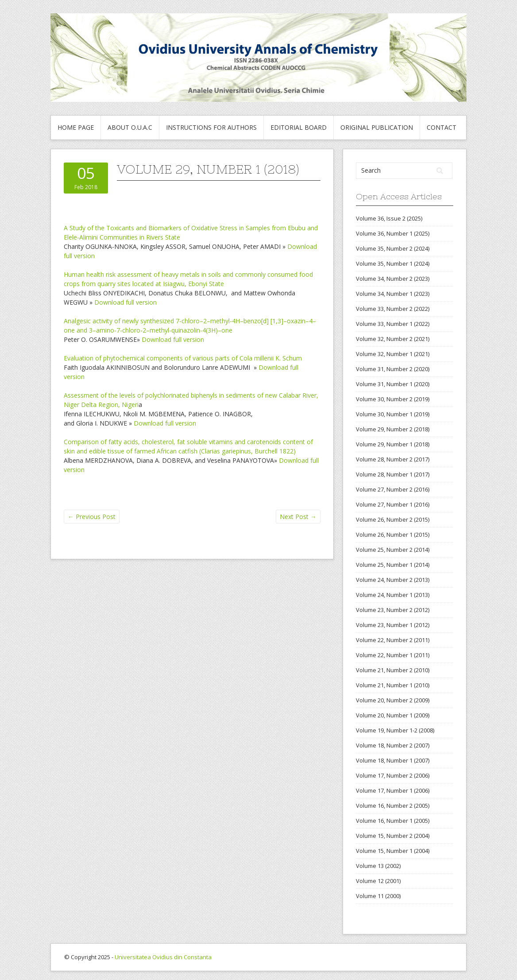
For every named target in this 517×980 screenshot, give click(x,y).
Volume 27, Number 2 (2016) (393, 489)
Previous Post (92, 517)
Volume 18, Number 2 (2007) (393, 745)
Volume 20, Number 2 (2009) (393, 700)
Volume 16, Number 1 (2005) (393, 821)
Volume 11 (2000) (378, 896)
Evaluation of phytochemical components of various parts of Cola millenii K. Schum (183, 358)
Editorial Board (299, 127)
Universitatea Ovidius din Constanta (163, 957)
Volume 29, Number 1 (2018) (393, 444)
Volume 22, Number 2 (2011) (393, 640)
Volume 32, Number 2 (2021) (393, 339)
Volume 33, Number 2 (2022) (393, 309)
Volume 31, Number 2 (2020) (393, 369)
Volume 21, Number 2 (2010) (393, 670)
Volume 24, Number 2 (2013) (393, 580)
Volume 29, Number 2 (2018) (393, 429)
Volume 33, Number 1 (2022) (393, 324)
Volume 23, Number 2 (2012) (393, 610)
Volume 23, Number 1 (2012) (393, 625)
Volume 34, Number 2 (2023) (393, 279)
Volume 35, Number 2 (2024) (393, 248)
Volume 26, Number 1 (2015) (393, 535)
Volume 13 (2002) (378, 866)
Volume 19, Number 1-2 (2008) (395, 730)
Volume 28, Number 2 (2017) (393, 459)
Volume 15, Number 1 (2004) (393, 851)
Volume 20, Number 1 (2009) (393, 715)
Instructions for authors (211, 127)
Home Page (76, 127)
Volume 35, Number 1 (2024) (393, 263)
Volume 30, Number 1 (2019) (393, 414)
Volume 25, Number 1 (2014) (393, 565)
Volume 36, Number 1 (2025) (393, 233)
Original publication (377, 127)
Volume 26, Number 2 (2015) (393, 519)
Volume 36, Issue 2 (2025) (389, 218)
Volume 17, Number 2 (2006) (393, 775)
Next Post (298, 517)
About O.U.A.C (130, 127)
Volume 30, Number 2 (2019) (393, 399)
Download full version (125, 302)
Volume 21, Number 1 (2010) (393, 685)
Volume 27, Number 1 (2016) (393, 504)
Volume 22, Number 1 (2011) (393, 655)
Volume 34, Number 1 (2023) (393, 294)
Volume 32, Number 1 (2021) (393, 354)
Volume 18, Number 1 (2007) (393, 760)
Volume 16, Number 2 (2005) (393, 806)
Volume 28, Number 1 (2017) (393, 474)
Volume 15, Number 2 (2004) (393, 836)
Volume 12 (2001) (378, 881)
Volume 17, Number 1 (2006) (393, 790)
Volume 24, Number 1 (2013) (393, 595)
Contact (442, 127)
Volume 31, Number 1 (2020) (393, 384)
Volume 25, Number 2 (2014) (393, 550)
